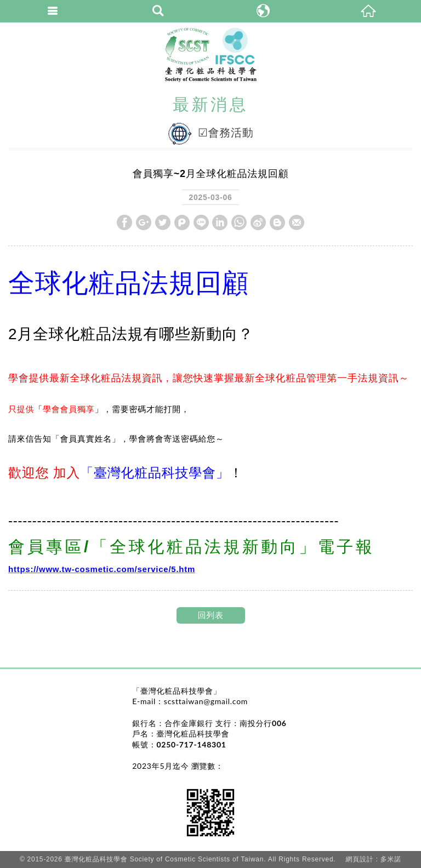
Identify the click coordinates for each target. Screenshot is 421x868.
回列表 (210, 615)
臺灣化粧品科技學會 (211, 55)
